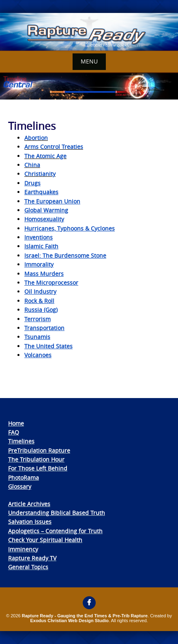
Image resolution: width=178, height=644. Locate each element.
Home (16, 423)
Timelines (21, 441)
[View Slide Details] (89, 32)
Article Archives (29, 504)
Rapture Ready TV (32, 558)
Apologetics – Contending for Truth (55, 531)
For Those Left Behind (38, 468)
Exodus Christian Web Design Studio (69, 621)
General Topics (28, 567)
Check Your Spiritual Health (45, 540)
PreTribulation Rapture (39, 450)
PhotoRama (24, 478)
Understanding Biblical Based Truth (57, 513)
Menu (89, 61)
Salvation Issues (30, 522)
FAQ (14, 432)
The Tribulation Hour (36, 459)
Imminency (23, 549)
